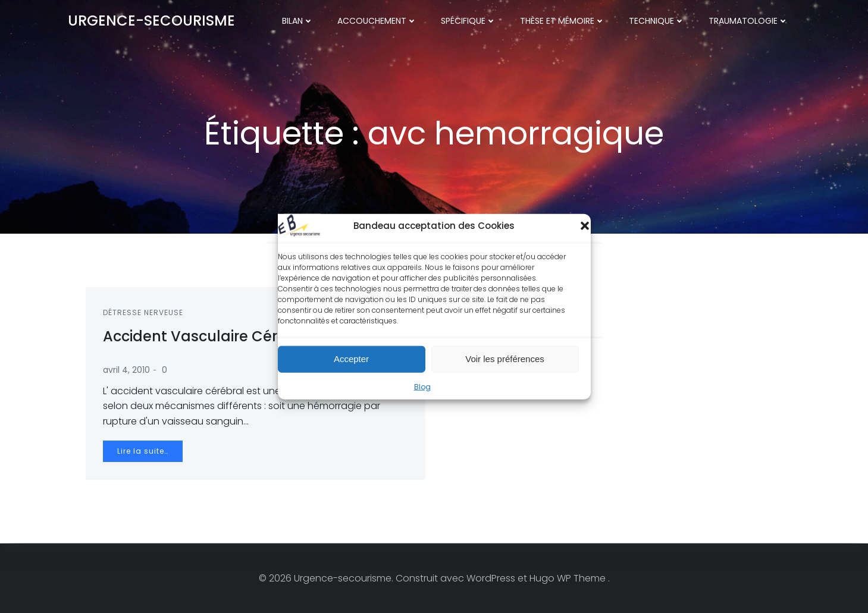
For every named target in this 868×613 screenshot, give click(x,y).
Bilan (298, 21)
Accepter (351, 359)
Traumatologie (749, 21)
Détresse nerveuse (144, 313)
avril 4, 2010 (127, 370)
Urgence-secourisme (151, 21)
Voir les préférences (505, 359)
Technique (657, 21)
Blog (422, 386)
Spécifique (469, 21)
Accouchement (378, 21)
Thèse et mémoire (563, 21)
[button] (585, 225)
